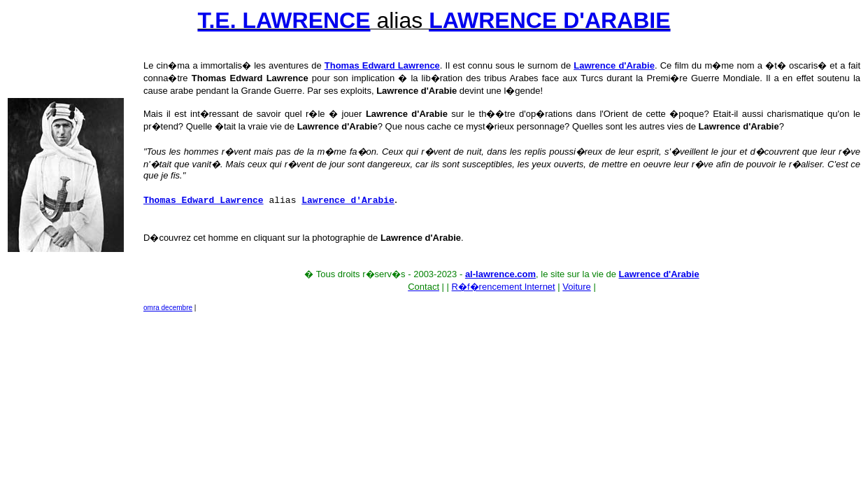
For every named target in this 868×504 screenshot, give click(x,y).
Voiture (576, 287)
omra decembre (168, 308)
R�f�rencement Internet (504, 287)
